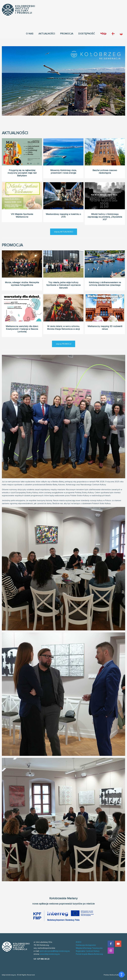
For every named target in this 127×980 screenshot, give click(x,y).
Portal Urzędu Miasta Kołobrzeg (89, 954)
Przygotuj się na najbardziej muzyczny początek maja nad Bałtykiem (22, 173)
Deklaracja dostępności (86, 945)
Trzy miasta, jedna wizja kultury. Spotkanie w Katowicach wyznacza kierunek (63, 283)
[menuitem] (30, 34)
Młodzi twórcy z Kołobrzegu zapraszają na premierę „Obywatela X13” (105, 215)
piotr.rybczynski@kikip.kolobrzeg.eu (55, 951)
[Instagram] (111, 951)
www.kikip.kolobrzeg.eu (50, 954)
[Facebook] (111, 944)
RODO (79, 942)
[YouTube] (118, 944)
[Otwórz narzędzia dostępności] (122, 975)
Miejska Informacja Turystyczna (89, 948)
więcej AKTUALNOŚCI (64, 232)
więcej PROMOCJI (64, 344)
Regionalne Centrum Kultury (88, 951)
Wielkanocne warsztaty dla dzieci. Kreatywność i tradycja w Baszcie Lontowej (22, 327)
